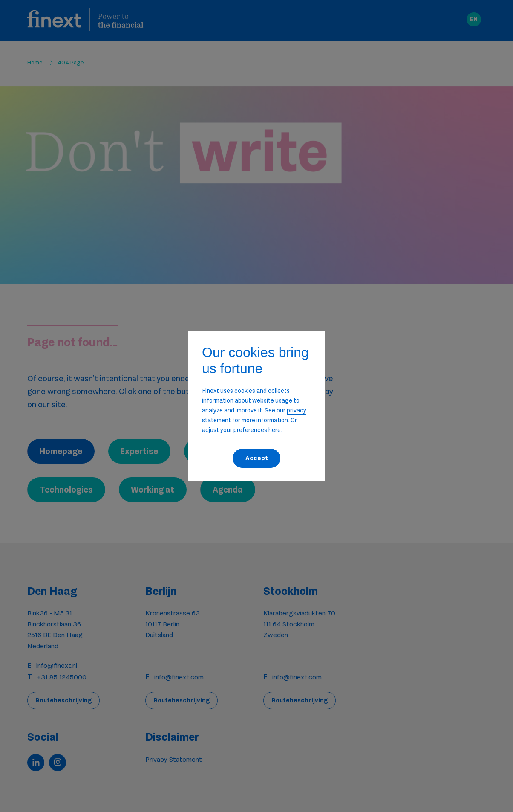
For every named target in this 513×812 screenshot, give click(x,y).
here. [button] (275, 430)
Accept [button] (257, 458)
